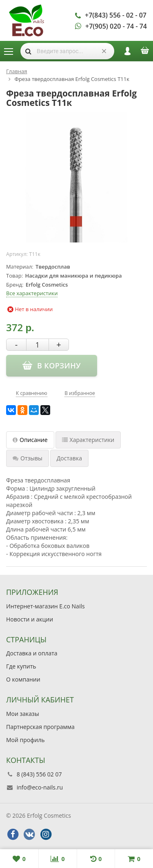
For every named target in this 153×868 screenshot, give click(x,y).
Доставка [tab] (69, 458)
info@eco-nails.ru (40, 787)
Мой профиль (25, 740)
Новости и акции (30, 619)
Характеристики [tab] (88, 440)
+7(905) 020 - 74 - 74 (116, 26)
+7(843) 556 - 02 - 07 (116, 15)
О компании (23, 679)
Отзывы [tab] (28, 458)
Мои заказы (23, 714)
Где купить (21, 666)
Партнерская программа (40, 727)
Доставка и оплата (32, 653)
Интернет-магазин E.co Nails (45, 606)
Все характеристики (32, 293)
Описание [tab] (30, 440)
